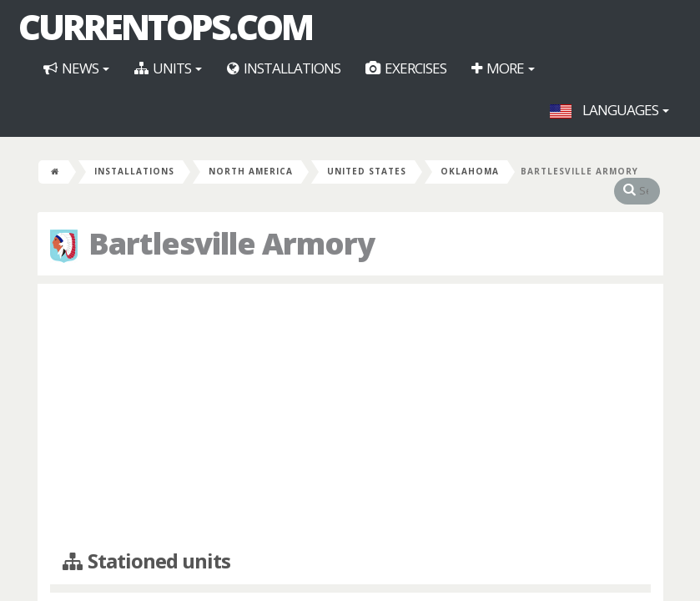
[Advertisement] (350, 417)
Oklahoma (470, 171)
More (503, 68)
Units (168, 68)
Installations (284, 68)
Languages (609, 110)
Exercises (406, 68)
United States (367, 171)
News (76, 68)
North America (251, 171)
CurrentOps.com (165, 27)
